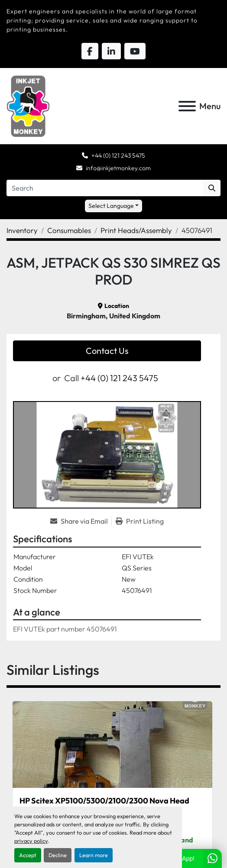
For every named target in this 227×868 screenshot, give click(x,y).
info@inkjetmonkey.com (118, 168)
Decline (58, 855)
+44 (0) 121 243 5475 (118, 155)
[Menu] (187, 106)
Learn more (94, 855)
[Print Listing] (140, 521)
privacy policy (31, 841)
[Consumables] (69, 230)
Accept (28, 855)
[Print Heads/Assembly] (136, 230)
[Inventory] (22, 230)
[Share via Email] (81, 521)
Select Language (111, 206)
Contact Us (107, 351)
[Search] (105, 188)
